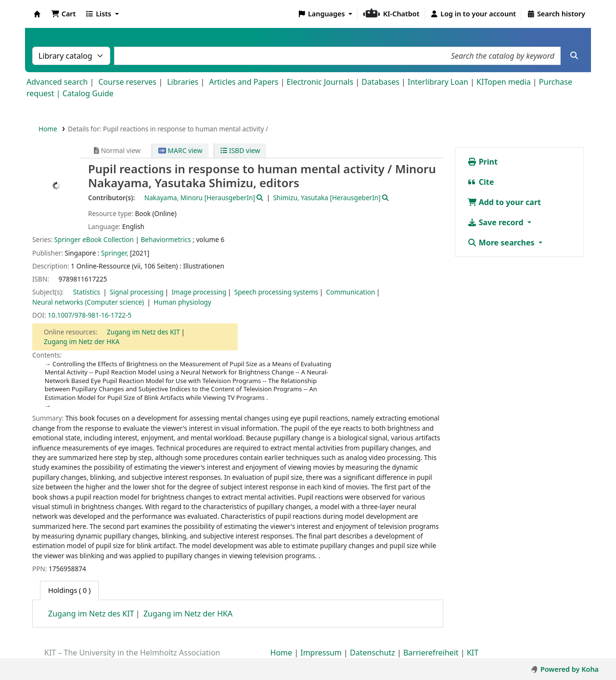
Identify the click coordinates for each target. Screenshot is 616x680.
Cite (481, 182)
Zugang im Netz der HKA (82, 341)
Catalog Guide (88, 93)
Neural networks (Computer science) (89, 302)
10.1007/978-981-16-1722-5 (90, 315)
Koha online (37, 14)
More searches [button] (502, 243)
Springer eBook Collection (94, 239)
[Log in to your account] (473, 14)
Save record (496, 222)
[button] (63, 14)
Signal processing (137, 292)
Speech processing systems (276, 292)
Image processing (199, 292)
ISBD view (240, 150)
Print (482, 162)
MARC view (180, 150)
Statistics (88, 292)
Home (48, 129)
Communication (351, 292)
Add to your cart (504, 202)
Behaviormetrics (166, 239)
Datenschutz (372, 653)
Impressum (321, 653)
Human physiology (182, 302)
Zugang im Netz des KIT (143, 332)
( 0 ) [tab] (69, 590)
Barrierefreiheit (431, 653)
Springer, (115, 253)
